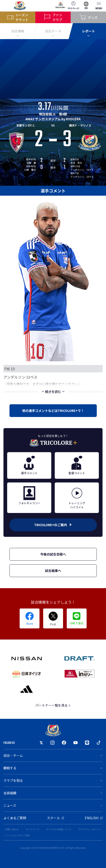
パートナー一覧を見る (53, 705)
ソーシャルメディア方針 (17, 835)
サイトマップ (32, 829)
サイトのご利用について (59, 829)
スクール (55, 818)
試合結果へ (53, 571)
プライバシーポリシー (90, 829)
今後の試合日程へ (53, 554)
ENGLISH (94, 818)
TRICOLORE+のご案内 (53, 525)
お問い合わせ (12, 829)
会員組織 (53, 793)
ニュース (53, 805)
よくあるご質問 (15, 818)
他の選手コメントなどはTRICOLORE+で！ (53, 411)
